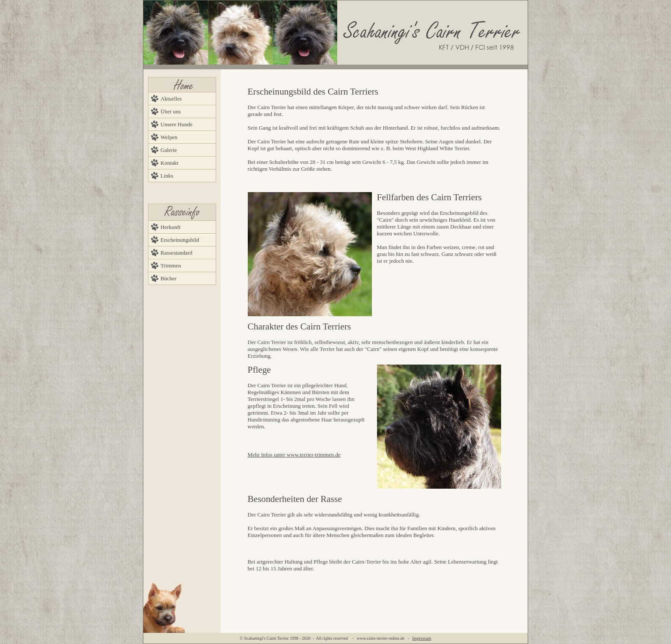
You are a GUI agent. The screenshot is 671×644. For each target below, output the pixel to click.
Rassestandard (176, 253)
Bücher (169, 278)
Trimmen (171, 266)
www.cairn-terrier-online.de (381, 638)
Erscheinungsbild (180, 240)
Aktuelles (171, 99)
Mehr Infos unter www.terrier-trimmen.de (294, 455)
